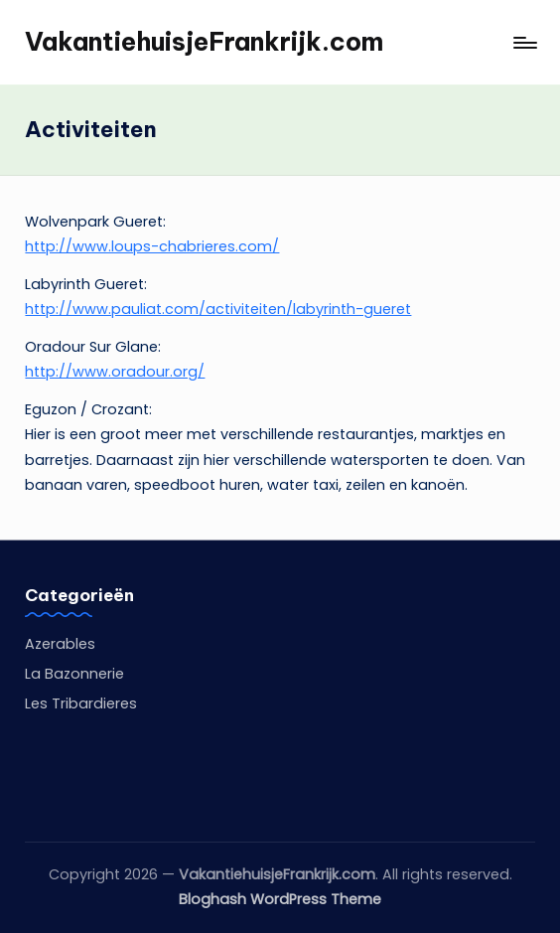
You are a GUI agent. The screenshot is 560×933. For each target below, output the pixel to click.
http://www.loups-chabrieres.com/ (152, 246)
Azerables (60, 644)
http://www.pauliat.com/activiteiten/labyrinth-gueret (218, 309)
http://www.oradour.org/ (115, 372)
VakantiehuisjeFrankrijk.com (204, 42)
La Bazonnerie (74, 674)
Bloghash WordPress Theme (280, 899)
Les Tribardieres (81, 703)
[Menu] (524, 43)
